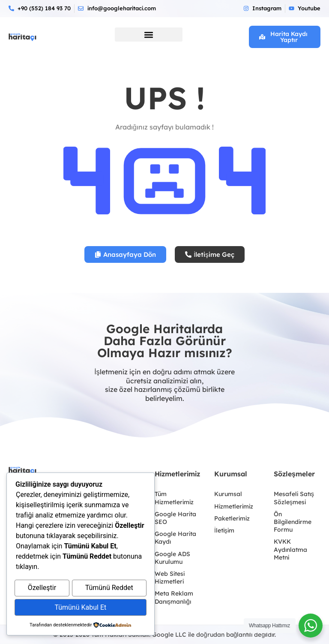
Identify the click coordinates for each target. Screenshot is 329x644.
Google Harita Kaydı (175, 538)
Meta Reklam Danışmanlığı (174, 597)
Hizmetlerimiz (234, 506)
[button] (149, 35)
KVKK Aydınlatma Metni (290, 549)
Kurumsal (228, 494)
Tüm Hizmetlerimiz (174, 498)
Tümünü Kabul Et (80, 608)
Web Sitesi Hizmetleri (170, 578)
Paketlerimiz (232, 518)
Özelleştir (42, 589)
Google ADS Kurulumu (172, 558)
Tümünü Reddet (109, 589)
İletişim (224, 530)
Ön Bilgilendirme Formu (293, 522)
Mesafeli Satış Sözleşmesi (294, 498)
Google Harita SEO (175, 518)
